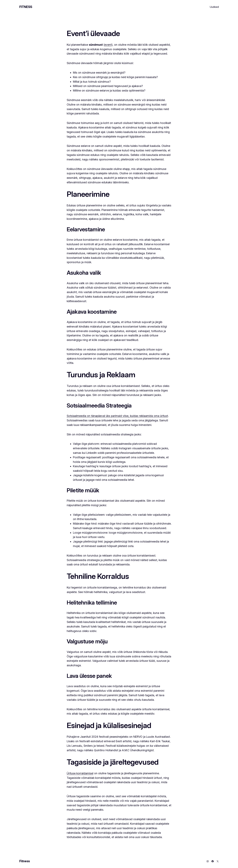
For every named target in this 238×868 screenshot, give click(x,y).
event (108, 45)
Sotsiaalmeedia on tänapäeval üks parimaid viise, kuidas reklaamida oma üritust (117, 416)
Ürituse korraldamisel (80, 773)
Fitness (26, 7)
